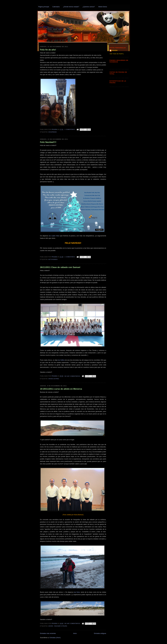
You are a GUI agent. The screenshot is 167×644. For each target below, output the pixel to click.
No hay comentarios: (73, 376)
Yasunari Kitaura (61, 626)
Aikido (51, 626)
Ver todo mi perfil (117, 54)
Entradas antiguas (100, 633)
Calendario (56, 7)
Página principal (44, 7)
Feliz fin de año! (48, 50)
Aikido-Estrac (103, 7)
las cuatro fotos (54, 236)
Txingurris (42, 11)
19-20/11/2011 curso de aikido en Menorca (61, 389)
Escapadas (53, 132)
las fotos (77, 592)
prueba (115, 50)
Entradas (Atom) (55, 638)
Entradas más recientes (48, 633)
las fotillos (61, 360)
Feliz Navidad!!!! (48, 142)
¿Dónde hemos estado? (71, 7)
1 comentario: (70, 129)
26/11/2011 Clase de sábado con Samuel (60, 267)
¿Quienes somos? (89, 7)
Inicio (75, 633)
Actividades (53, 259)
